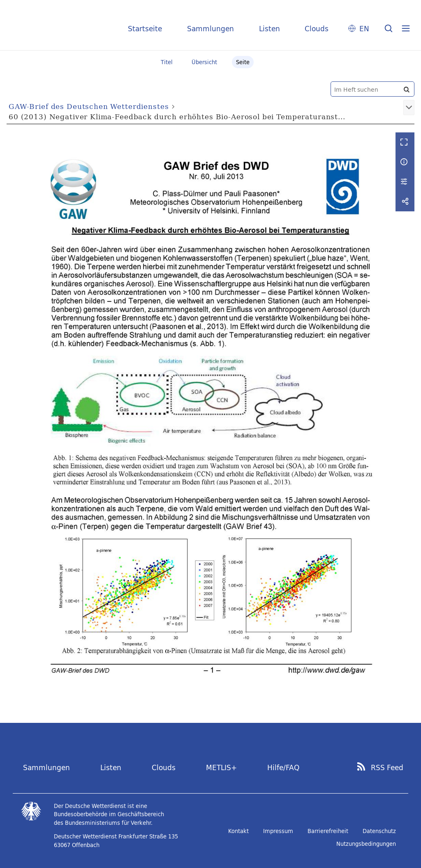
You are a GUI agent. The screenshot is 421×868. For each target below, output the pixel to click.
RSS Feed (387, 768)
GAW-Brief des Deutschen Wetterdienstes (89, 106)
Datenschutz (379, 831)
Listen (269, 29)
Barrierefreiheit (328, 831)
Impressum (278, 831)
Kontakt (238, 831)
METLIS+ (221, 767)
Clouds (317, 29)
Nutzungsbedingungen (366, 844)
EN (364, 29)
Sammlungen (210, 29)
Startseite (145, 29)
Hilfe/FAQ (283, 767)
